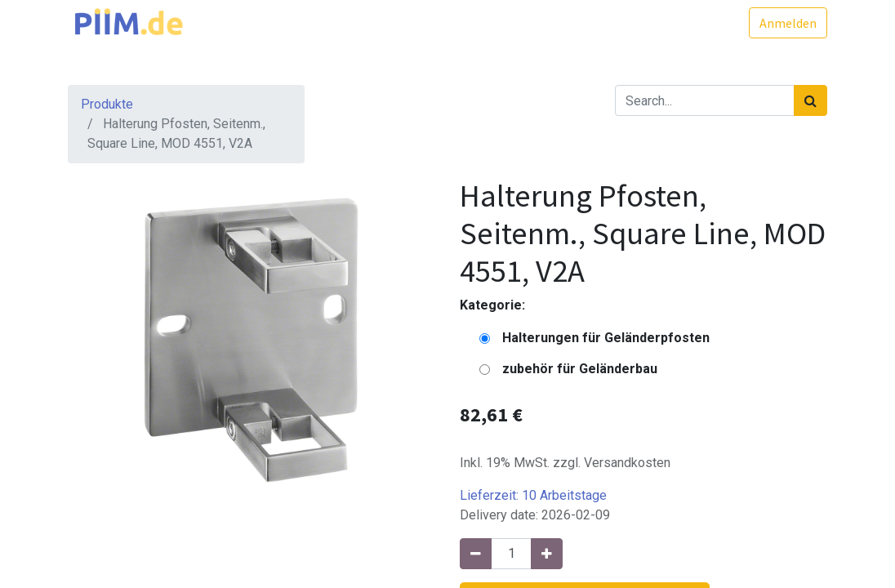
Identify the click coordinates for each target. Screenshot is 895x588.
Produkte (107, 104)
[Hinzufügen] (547, 554)
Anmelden (788, 23)
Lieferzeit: (533, 495)
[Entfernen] (476, 554)
